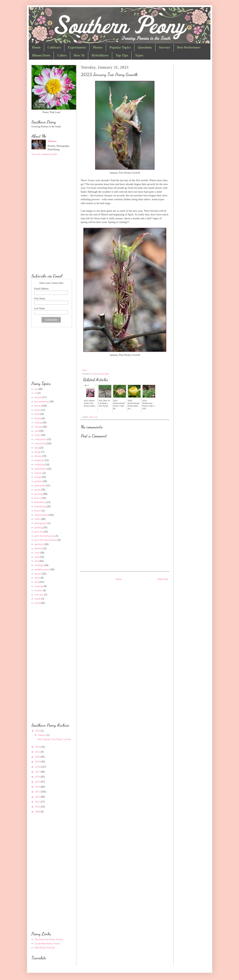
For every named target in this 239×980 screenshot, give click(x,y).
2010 (38, 807)
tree (96, 417)
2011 (38, 802)
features (38, 473)
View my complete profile (44, 154)
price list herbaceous (45, 536)
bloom (38, 406)
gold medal (40, 486)
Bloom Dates (41, 55)
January (42, 735)
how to (38, 498)
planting (38, 527)
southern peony (42, 569)
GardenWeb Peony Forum (47, 944)
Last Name (40, 308)
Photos (98, 47)
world (37, 603)
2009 (38, 812)
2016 (38, 777)
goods (37, 490)
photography (41, 523)
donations (39, 460)
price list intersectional (46, 540)
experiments (40, 469)
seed (37, 561)
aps (36, 389)
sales (37, 557)
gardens (38, 481)
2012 (38, 797)
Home (36, 47)
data (36, 448)
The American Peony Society (49, 939)
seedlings (39, 565)
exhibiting (39, 465)
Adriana (52, 141)
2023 (38, 731)
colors (37, 435)
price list (39, 532)
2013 (38, 792)
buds (91, 417)
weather (38, 590)
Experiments (77, 47)
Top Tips (122, 55)
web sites (39, 595)
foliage (38, 477)
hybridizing (40, 506)
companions (40, 439)
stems (37, 578)
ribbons (38, 548)
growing (39, 494)
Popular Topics (120, 47)
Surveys (164, 47)
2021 (38, 752)
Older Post (163, 579)
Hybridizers (100, 55)
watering (39, 586)
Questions (145, 47)
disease (38, 456)
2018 (38, 767)
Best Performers (189, 47)
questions (39, 544)
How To (79, 55)
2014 (38, 787)
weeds (37, 599)
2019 (38, 762)
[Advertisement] (125, 541)
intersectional (41, 515)
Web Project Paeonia (45, 948)
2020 (38, 757)
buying (38, 418)
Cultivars (54, 47)
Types (139, 55)
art (36, 393)
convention (40, 444)
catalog (38, 423)
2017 (38, 772)
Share (85, 370)
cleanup (38, 427)
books (37, 410)
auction (38, 397)
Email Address (41, 289)
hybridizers (40, 502)
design (38, 452)
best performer (42, 402)
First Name (40, 299)
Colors (62, 55)
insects (38, 511)
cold (37, 431)
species (38, 574)
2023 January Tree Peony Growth (54, 739)
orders (37, 519)
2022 (38, 747)
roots (37, 553)
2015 (38, 782)
